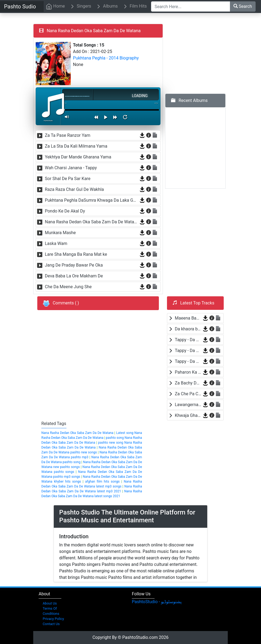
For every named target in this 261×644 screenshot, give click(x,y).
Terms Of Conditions (51, 611)
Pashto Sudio (20, 6)
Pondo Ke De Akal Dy (65, 211)
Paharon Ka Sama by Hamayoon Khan (188, 372)
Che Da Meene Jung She (68, 287)
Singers (80, 6)
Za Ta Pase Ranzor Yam (68, 135)
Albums (106, 6)
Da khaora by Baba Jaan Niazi (188, 329)
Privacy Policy (53, 619)
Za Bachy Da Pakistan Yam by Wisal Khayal (188, 383)
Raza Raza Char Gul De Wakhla (74, 189)
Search (243, 6)
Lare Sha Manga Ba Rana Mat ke (76, 254)
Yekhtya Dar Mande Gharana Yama (78, 157)
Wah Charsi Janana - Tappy (71, 168)
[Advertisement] (206, 58)
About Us (50, 603)
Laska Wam (56, 243)
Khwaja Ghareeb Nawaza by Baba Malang (188, 415)
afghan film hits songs (102, 482)
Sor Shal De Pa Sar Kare (68, 179)
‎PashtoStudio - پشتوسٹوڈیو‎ (157, 602)
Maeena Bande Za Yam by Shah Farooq (188, 318)
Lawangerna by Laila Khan (188, 405)
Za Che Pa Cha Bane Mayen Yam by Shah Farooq (188, 394)
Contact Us (51, 624)
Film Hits (134, 6)
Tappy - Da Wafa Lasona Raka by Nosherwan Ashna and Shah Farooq (188, 340)
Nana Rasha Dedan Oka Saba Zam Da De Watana (91, 222)
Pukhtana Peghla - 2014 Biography (106, 58)
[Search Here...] (190, 6)
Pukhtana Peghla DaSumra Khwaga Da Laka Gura (91, 200)
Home (55, 6)
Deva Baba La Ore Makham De (74, 276)
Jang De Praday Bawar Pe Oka (74, 265)
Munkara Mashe (60, 233)
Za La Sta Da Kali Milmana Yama (76, 146)
